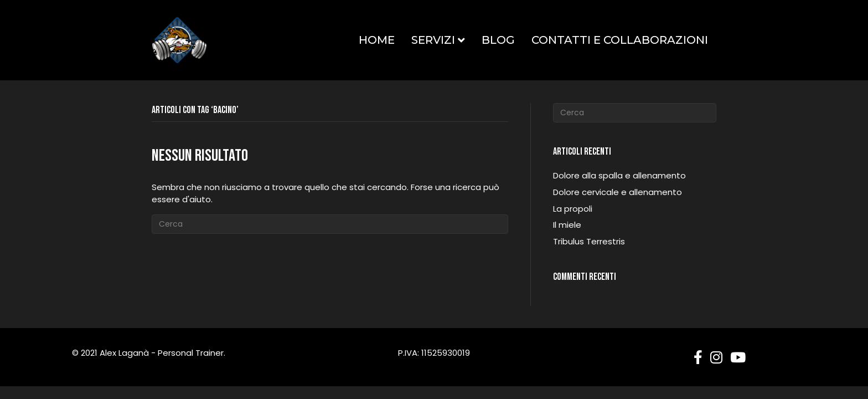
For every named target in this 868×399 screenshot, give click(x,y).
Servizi (433, 40)
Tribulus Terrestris (589, 241)
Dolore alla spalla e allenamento (619, 175)
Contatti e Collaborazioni (620, 40)
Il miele (567, 225)
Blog (498, 40)
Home (377, 40)
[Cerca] (330, 224)
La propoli (573, 209)
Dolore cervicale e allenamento (618, 192)
